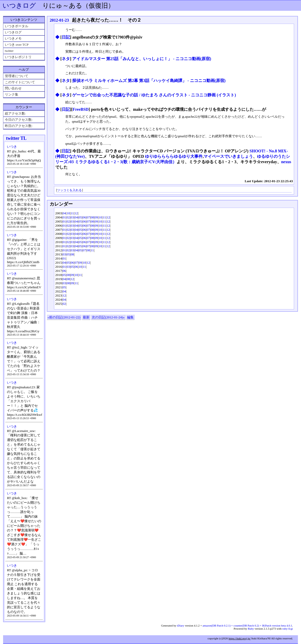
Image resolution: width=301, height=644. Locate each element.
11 (72, 213)
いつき (12, 147)
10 (68, 213)
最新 (86, 317)
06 (84, 217)
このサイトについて (20, 82)
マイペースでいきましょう (228, 156)
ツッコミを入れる (69, 190)
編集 (130, 317)
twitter (9, 51)
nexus (286, 162)
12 (76, 213)
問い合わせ (13, 88)
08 (92, 217)
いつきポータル (17, 26)
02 (68, 217)
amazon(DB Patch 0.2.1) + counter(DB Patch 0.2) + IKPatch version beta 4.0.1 (247, 625)
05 (80, 217)
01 (64, 217)
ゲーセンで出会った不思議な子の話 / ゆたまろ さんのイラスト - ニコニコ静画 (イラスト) (154, 95)
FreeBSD (81, 109)
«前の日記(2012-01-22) (64, 317)
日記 (66, 37)
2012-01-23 (59, 20)
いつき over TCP (17, 45)
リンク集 (12, 94)
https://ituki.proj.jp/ (240, 638)
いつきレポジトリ (18, 57)
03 (72, 217)
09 (96, 217)
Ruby (251, 629)
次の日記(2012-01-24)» (108, 317)
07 (88, 217)
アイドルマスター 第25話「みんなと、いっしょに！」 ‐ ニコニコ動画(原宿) (142, 59)
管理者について (17, 76)
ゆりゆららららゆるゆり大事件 (174, 156)
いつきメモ (13, 38)
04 (64, 213)
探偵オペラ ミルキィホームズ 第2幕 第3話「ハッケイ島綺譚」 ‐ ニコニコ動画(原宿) (149, 81)
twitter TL (16, 138)
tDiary (180, 625)
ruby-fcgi (288, 629)
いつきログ (19, 6)
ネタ (66, 59)
